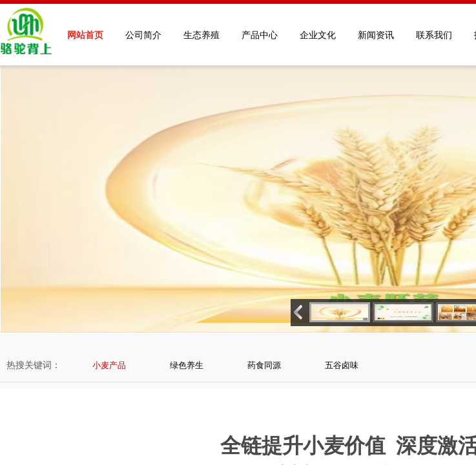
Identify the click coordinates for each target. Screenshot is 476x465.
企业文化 (318, 35)
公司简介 (143, 35)
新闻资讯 (376, 35)
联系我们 (434, 35)
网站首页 (85, 35)
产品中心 (260, 35)
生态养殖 (202, 35)
